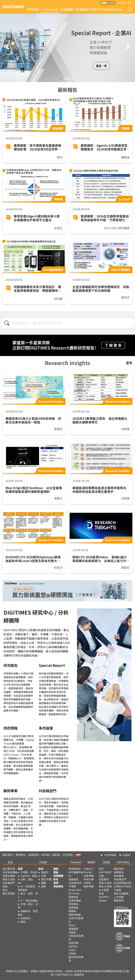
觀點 (56, 872)
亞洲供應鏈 (75, 901)
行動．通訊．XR (27, 881)
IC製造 (72, 954)
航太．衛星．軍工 (28, 895)
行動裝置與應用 (76, 938)
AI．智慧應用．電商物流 (28, 888)
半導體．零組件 (29, 872)
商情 (56, 883)
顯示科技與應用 (76, 959)
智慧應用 (104, 879)
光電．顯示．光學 (28, 906)
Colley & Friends (88, 871)
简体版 (111, 3)
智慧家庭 (73, 908)
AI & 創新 (104, 890)
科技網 (33, 9)
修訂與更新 (9, 894)
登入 (130, 3)
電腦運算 (73, 929)
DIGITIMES (123, 862)
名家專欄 (89, 876)
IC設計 (72, 950)
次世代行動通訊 (76, 920)
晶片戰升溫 (9, 869)
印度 (44, 876)
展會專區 (58, 886)
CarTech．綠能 (29, 876)
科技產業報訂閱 (123, 883)
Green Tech (75, 890)
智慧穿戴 (73, 943)
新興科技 (73, 897)
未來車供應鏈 (10, 872)
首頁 (10, 862)
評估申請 (122, 3)
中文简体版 (110, 855)
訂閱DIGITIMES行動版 (123, 888)
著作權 (46, 855)
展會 (5, 886)
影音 (92, 9)
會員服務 (119, 876)
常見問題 (68, 855)
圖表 (23, 922)
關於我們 (8, 855)
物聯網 (72, 911)
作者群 (87, 883)
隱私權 (56, 855)
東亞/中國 (46, 879)
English (126, 855)
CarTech (73, 946)
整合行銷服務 (121, 894)
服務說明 (34, 855)
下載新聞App (121, 908)
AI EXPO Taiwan (104, 899)
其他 (101, 894)
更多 (101, 66)
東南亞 (45, 872)
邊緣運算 (73, 879)
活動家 (82, 9)
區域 (41, 869)
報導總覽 (58, 876)
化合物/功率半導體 (75, 885)
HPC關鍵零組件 (76, 874)
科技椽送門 (9, 883)
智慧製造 (73, 904)
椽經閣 (67, 9)
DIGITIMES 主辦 (105, 874)
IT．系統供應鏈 (29, 901)
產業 (20, 869)
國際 (44, 883)
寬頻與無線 (75, 915)
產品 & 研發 (105, 886)
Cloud (72, 925)
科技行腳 (89, 879)
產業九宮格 (9, 879)
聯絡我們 (119, 901)
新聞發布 (21, 855)
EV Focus (74, 894)
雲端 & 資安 (105, 883)
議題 (56, 869)
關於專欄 (89, 886)
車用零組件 (75, 869)
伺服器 (72, 932)
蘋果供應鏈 (9, 876)
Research (50, 9)
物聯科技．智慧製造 (28, 913)
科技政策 (25, 918)
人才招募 (119, 897)
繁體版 (104, 3)
